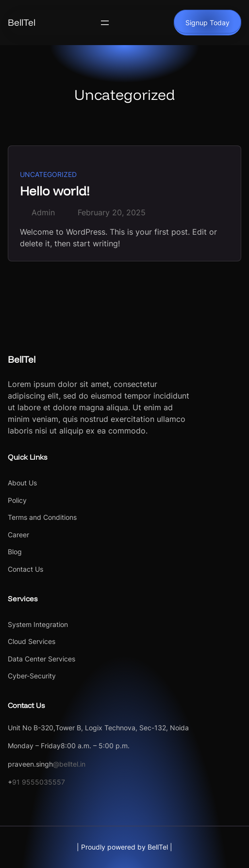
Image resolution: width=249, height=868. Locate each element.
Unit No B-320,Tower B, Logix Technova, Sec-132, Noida (98, 728)
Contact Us (25, 569)
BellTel (22, 22)
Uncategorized (48, 174)
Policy (17, 500)
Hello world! (55, 191)
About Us (22, 483)
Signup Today (207, 23)
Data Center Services (41, 659)
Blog (15, 552)
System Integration (38, 624)
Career (18, 535)
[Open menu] (105, 23)
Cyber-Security (32, 676)
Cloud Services (32, 641)
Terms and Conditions (42, 517)
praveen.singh (30, 764)
